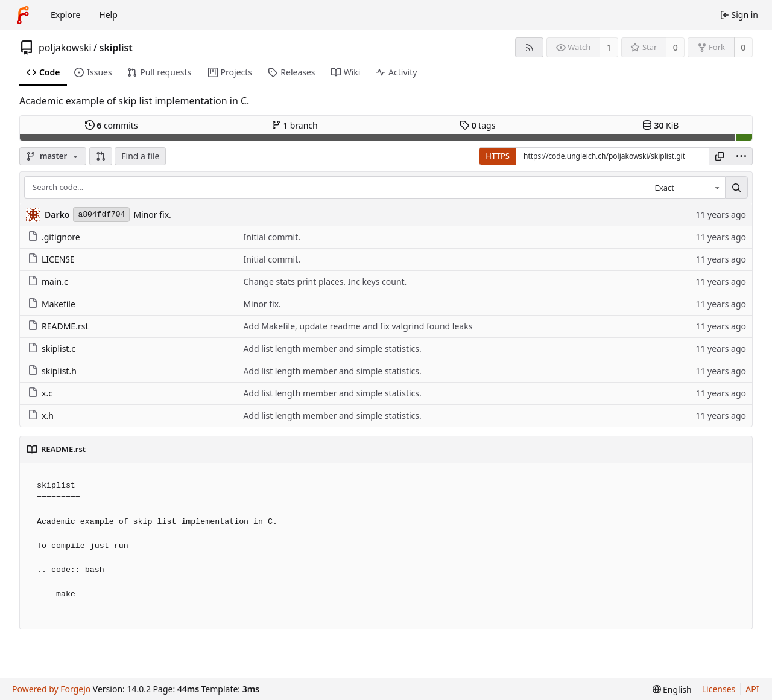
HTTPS (498, 156)
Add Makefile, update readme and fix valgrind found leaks (358, 326)
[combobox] (686, 188)
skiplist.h (52, 371)
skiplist (116, 48)
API (752, 689)
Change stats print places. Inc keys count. (325, 282)
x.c (40, 393)
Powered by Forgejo (51, 689)
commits (112, 125)
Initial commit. (272, 237)
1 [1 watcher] (609, 47)
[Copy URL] (720, 156)
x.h (41, 415)
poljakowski (65, 48)
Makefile (52, 304)
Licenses (719, 689)
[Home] (23, 15)
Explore (65, 15)
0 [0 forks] (743, 47)
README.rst (58, 326)
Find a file (140, 156)
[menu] (741, 156)
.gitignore (54, 237)
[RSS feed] (529, 47)
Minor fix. (152, 215)
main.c (48, 282)
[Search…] (736, 188)
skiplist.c (52, 348)
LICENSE (51, 259)
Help (108, 15)
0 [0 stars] (675, 47)
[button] (101, 156)
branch (295, 125)
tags (477, 125)
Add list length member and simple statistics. (332, 348)
